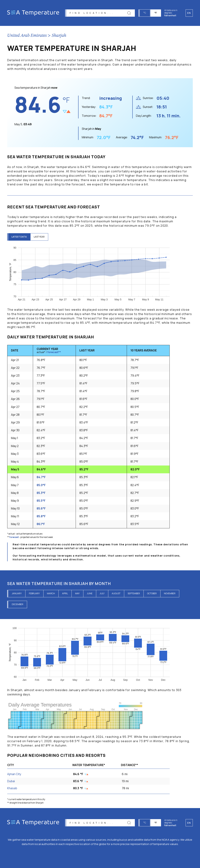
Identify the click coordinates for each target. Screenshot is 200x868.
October (152, 593)
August (116, 593)
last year (40, 237)
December (18, 604)
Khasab (12, 788)
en (189, 823)
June (90, 593)
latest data (19, 237)
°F (156, 13)
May (77, 593)
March (51, 593)
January (17, 593)
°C (145, 13)
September (134, 593)
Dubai (11, 781)
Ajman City (14, 774)
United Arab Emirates (27, 36)
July (102, 593)
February (34, 593)
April (65, 593)
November (170, 593)
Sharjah (59, 36)
